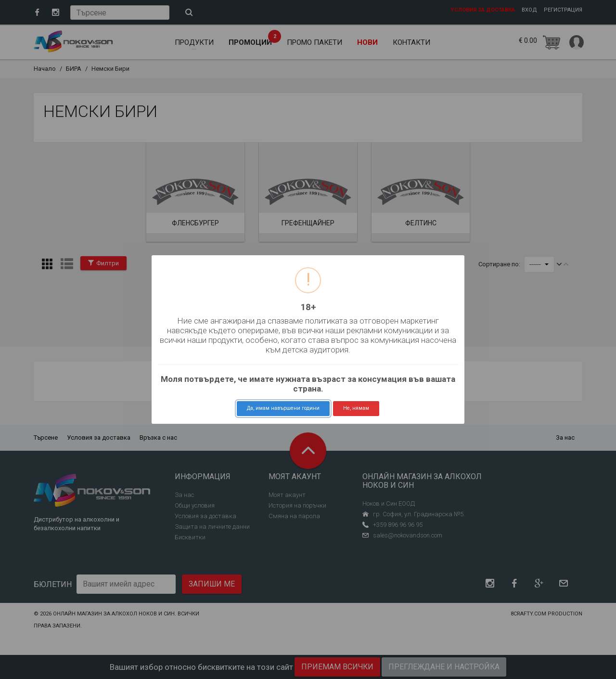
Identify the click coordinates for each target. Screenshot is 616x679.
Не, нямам (356, 408)
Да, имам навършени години (283, 408)
